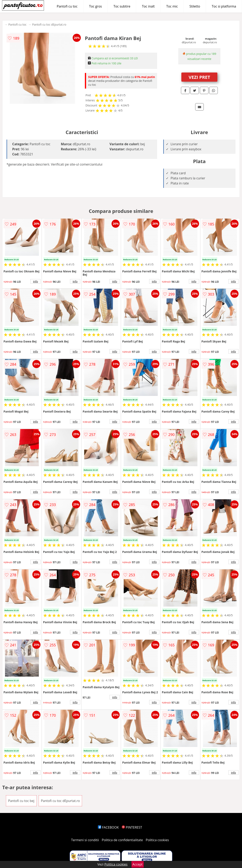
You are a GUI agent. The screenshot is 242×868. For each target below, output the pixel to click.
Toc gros (96, 6)
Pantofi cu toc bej (21, 801)
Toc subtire (122, 6)
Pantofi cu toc (67, 6)
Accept (138, 864)
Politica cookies (157, 840)
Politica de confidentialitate (122, 840)
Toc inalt (148, 6)
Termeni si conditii (85, 840)
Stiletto (195, 6)
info (35, 281)
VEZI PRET (199, 77)
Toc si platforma (224, 6)
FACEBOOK (108, 827)
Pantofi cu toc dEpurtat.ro (49, 24)
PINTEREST (132, 827)
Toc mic (172, 6)
